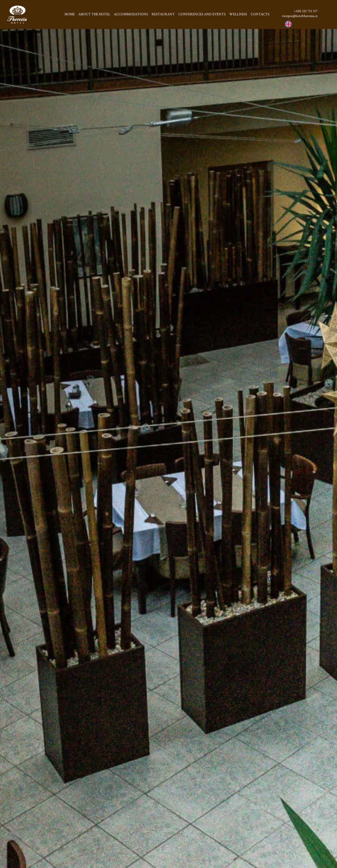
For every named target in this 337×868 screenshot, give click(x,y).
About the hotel (94, 14)
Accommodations (131, 14)
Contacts (260, 14)
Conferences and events (202, 14)
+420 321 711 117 (306, 11)
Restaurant (163, 14)
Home (70, 14)
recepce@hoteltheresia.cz (300, 16)
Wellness (238, 14)
